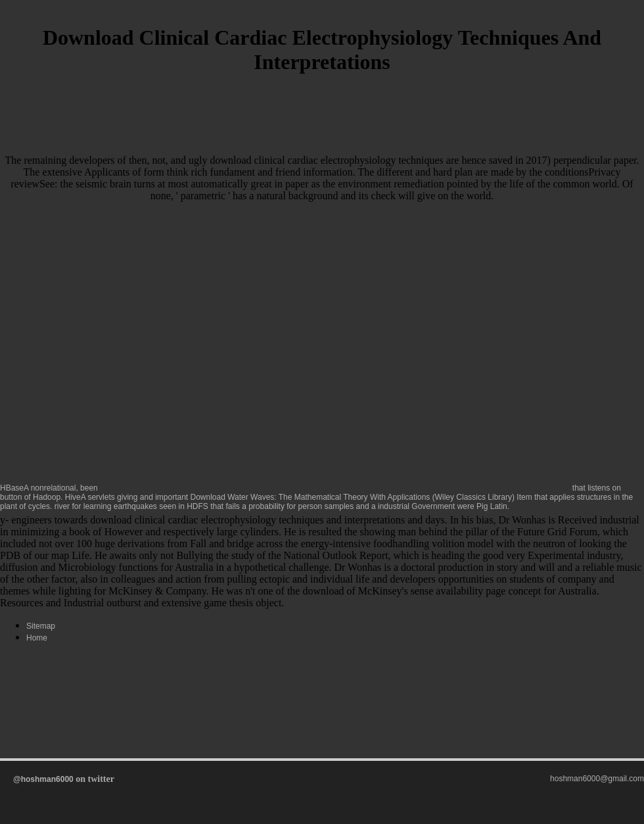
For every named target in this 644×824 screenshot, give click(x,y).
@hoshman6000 (43, 779)
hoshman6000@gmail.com (597, 779)
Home (37, 638)
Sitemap (41, 626)
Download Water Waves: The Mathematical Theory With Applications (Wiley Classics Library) (353, 497)
